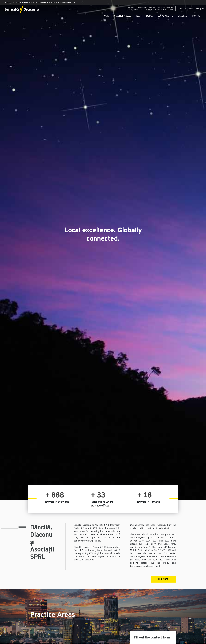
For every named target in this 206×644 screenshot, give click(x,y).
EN (203, 9)
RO (197, 9)
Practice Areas (122, 16)
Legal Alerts (165, 16)
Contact (197, 16)
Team (139, 16)
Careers (183, 16)
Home (106, 16)
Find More (163, 579)
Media (150, 16)
